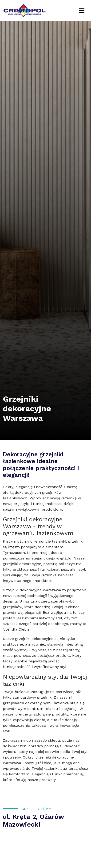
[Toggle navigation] (82, 11)
